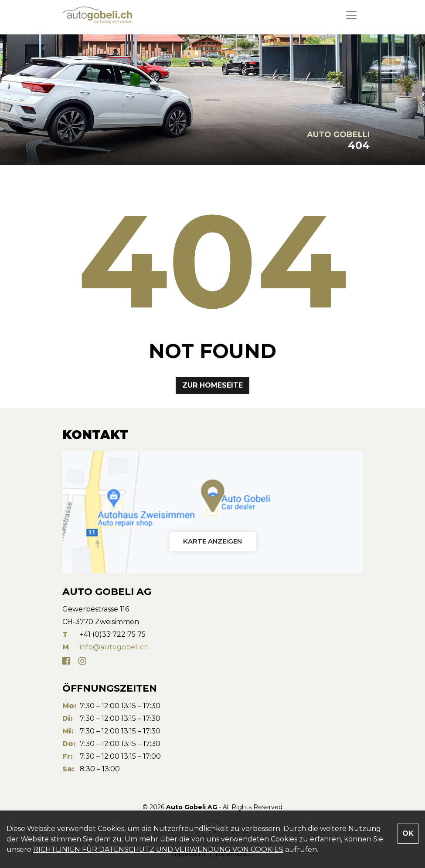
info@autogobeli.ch (114, 647)
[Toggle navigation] (351, 15)
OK (408, 833)
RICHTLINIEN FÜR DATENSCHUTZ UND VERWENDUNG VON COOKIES (158, 849)
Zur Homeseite (212, 385)
